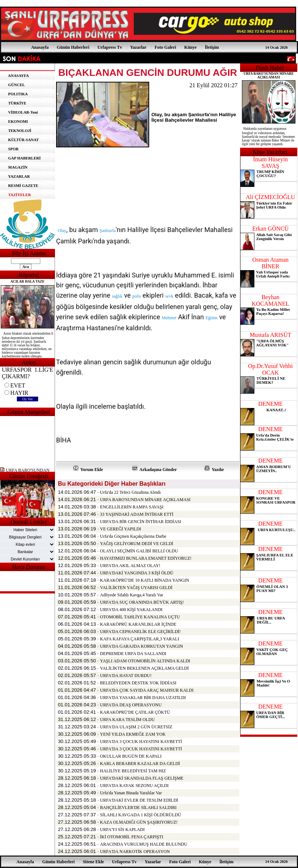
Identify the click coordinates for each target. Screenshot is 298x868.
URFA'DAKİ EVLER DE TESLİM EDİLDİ (139, 800)
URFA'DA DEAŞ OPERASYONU (131, 705)
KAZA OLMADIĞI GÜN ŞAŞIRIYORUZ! (139, 822)
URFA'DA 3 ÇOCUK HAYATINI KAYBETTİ (141, 742)
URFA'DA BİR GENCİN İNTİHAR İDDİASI (141, 522)
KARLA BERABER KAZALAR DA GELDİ (140, 764)
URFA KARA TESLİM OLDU (127, 720)
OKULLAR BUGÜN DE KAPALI (131, 756)
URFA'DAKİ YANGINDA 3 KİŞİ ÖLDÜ (137, 573)
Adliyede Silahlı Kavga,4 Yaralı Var (132, 595)
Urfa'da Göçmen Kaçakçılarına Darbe (133, 536)
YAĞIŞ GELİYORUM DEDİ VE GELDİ (137, 544)
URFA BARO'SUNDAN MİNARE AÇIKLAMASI (145, 500)
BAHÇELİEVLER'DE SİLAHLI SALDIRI (138, 808)
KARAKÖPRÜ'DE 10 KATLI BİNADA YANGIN (145, 580)
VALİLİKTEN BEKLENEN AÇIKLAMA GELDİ (144, 668)
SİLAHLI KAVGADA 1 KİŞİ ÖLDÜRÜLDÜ (141, 815)
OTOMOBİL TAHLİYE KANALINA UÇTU (140, 617)
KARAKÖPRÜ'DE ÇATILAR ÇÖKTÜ (135, 712)
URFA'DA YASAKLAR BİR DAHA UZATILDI (143, 698)
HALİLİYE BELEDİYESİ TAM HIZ (133, 771)
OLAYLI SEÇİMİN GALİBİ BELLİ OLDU (139, 551)
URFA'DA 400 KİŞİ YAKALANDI (131, 610)
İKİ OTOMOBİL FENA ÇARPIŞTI (132, 837)
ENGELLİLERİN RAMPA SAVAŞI (132, 507)
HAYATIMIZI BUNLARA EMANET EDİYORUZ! (146, 558)
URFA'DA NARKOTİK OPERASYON (135, 852)
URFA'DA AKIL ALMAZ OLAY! (130, 566)
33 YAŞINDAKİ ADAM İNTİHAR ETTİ (137, 514)
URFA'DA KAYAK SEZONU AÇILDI (134, 786)
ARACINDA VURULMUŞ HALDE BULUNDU (144, 844)
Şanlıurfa (108, 231)
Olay (62, 231)
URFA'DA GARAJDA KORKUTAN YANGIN (141, 646)
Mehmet (169, 318)
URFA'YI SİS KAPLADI (122, 830)
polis (137, 296)
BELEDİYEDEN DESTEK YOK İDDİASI (138, 683)
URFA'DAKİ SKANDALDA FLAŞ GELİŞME (142, 778)
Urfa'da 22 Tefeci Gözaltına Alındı (130, 492)
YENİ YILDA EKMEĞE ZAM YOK (133, 734)
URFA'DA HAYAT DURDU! (126, 676)
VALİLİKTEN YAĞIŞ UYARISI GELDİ (136, 588)
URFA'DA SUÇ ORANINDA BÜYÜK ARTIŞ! (142, 602)
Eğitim (212, 318)
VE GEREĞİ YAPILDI (121, 529)
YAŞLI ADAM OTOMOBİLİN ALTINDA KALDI (145, 661)
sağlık (117, 296)
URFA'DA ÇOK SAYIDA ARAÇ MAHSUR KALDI (147, 690)
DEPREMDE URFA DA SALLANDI (133, 654)
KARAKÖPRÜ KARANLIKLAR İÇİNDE (138, 624)
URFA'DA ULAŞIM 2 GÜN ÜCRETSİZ (136, 727)
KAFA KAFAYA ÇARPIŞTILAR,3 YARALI (140, 639)
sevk (169, 296)
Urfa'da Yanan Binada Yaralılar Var (131, 793)
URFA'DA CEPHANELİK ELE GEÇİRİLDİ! (140, 632)
